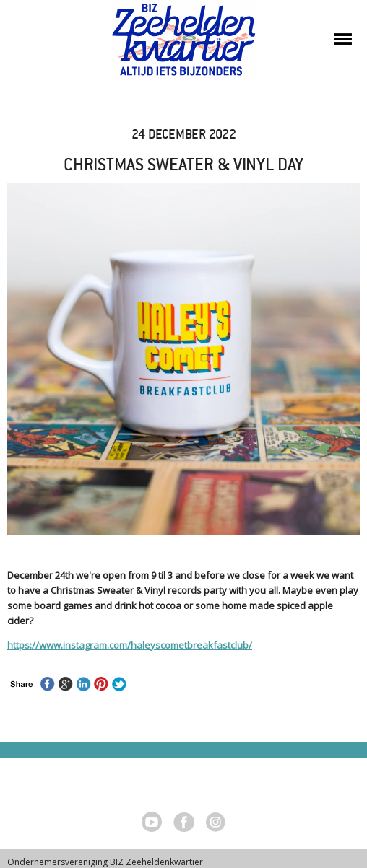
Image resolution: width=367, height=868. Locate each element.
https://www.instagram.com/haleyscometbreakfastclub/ (130, 645)
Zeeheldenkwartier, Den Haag (184, 45)
